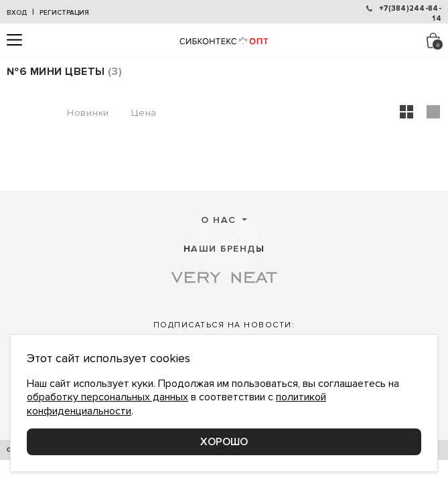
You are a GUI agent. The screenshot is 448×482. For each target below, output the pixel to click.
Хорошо (224, 442)
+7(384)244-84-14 (410, 12)
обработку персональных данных (107, 397)
